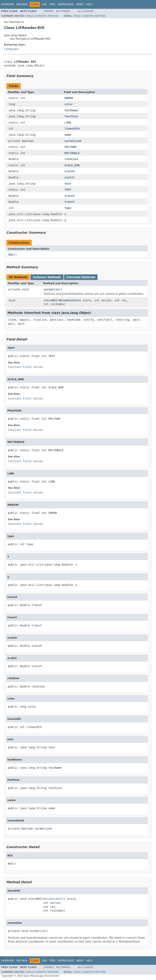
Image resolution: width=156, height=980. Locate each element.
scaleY (70, 177)
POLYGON (70, 147)
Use (44, 4)
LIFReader (12, 49)
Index (80, 4)
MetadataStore (70, 300)
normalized (73, 141)
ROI (11, 255)
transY (70, 202)
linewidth (72, 129)
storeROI (50, 300)
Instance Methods (47, 277)
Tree (52, 4)
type (68, 208)
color (69, 104)
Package (22, 4)
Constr (41, 16)
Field (30, 16)
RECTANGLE (72, 153)
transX (70, 196)
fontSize (71, 116)
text (68, 184)
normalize (51, 289)
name (68, 135)
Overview (8, 4)
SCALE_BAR (72, 165)
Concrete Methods (81, 277)
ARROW (69, 98)
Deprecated (66, 4)
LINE (68, 123)
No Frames (63, 11)
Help (89, 4)
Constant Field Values (26, 367)
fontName (71, 110)
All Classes (86, 11)
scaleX (70, 171)
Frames (49, 11)
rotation (71, 159)
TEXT (68, 190)
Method (53, 16)
